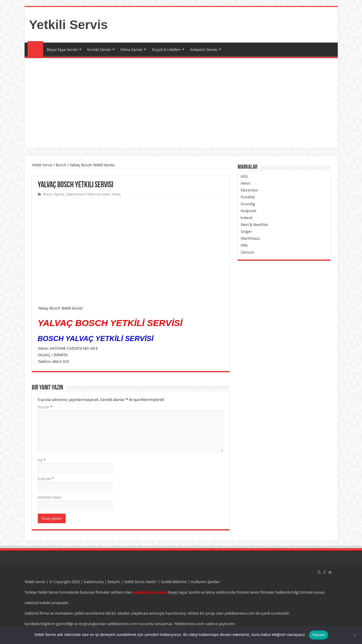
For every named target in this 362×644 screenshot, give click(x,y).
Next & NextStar (254, 225)
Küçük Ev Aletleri (166, 50)
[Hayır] (355, 635)
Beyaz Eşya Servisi (62, 50)
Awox (246, 183)
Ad (42, 460)
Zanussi (247, 252)
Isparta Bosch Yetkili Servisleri (88, 194)
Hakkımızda (94, 582)
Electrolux (249, 190)
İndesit (247, 218)
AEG (244, 176)
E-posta (46, 479)
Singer (246, 231)
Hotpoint (248, 211)
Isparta (59, 194)
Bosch (61, 165)
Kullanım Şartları (206, 582)
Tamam (319, 635)
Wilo (244, 245)
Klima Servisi (131, 50)
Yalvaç (116, 194)
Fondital (248, 197)
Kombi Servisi (99, 50)
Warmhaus (250, 238)
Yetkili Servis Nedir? (141, 582)
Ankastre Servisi (204, 50)
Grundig (248, 204)
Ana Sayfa (35, 49)
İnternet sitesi (50, 497)
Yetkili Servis (68, 25)
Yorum (45, 407)
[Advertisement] (181, 103)
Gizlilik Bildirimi (174, 582)
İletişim (114, 582)
